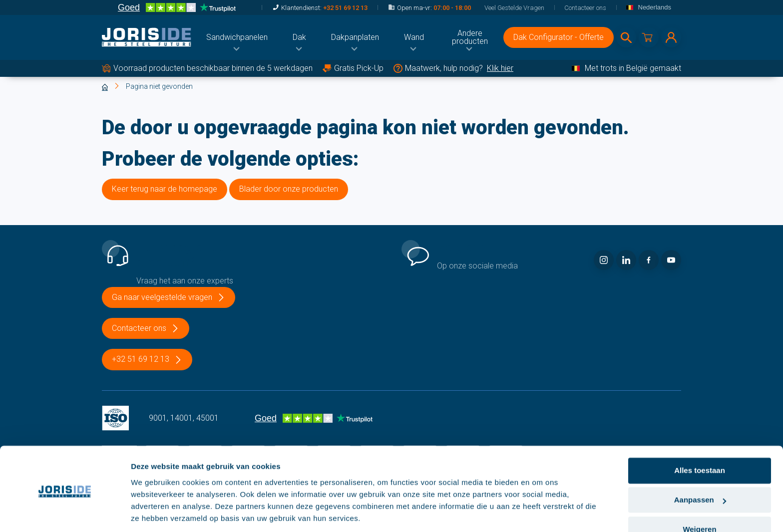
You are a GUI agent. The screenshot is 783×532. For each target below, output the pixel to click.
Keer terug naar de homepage (165, 189)
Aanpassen (700, 467)
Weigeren (699, 496)
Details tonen (155, 512)
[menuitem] (237, 37)
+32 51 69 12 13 (345, 8)
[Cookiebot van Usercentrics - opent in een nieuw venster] (65, 513)
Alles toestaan (700, 437)
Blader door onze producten (289, 189)
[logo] (147, 37)
